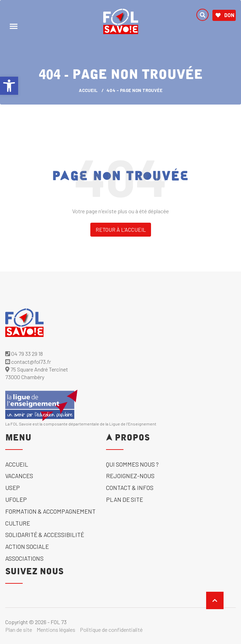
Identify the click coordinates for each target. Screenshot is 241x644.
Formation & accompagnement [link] (50, 511)
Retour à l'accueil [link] (121, 229)
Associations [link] (24, 558)
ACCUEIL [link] (88, 90)
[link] (9, 86)
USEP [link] (13, 488)
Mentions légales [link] (56, 630)
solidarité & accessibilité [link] (45, 535)
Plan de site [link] (125, 499)
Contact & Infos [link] (130, 488)
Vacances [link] (19, 476)
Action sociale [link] (27, 546)
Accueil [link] (17, 464)
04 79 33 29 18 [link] (24, 354)
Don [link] (225, 15)
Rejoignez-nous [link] (130, 476)
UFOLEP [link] (16, 499)
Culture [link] (18, 523)
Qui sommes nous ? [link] (132, 464)
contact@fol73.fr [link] (28, 362)
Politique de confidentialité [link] (111, 630)
